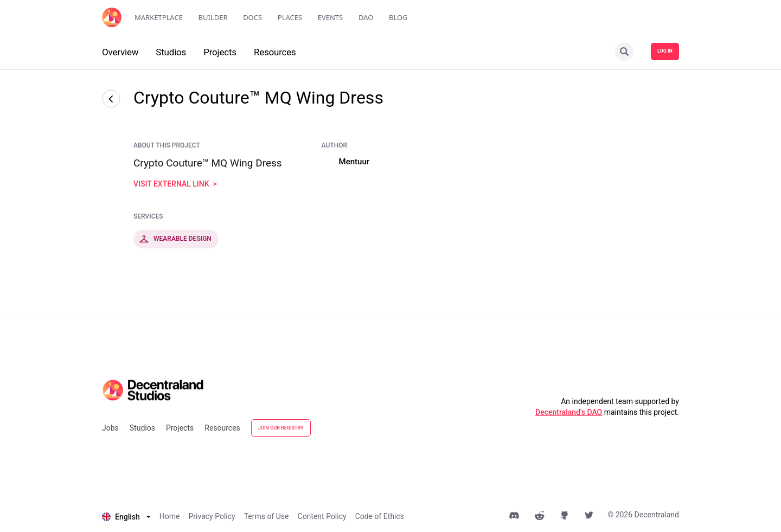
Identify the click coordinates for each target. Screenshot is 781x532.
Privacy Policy (212, 516)
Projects (180, 428)
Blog (398, 17)
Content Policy (322, 516)
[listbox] (126, 517)
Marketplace (159, 17)
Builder (213, 17)
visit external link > (175, 184)
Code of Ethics (380, 516)
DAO (366, 17)
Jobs (110, 428)
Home (170, 516)
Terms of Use (267, 516)
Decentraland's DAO (569, 412)
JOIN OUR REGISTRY (281, 428)
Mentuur (354, 162)
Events (331, 17)
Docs (252, 17)
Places (290, 17)
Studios (142, 428)
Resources (222, 428)
